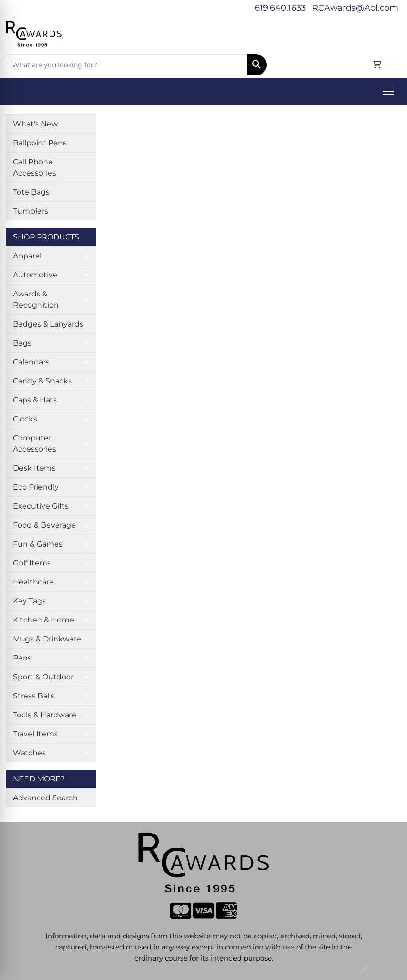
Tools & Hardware (45, 715)
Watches (29, 753)
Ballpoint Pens (40, 143)
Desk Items (34, 468)
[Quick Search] (124, 65)
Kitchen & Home (44, 620)
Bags (22, 343)
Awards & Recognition (36, 299)
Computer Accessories (34, 443)
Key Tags (29, 601)
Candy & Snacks (42, 381)
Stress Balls (34, 696)
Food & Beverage (44, 525)
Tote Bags (31, 192)
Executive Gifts (41, 506)
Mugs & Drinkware (47, 639)
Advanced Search (45, 798)
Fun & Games (38, 544)
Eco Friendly (36, 487)
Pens (22, 658)
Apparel (27, 256)
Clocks (25, 419)
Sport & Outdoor (43, 677)
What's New (35, 124)
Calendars (31, 362)
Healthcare (33, 582)
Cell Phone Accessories (34, 167)
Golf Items (32, 563)
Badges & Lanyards (48, 324)
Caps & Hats (35, 400)
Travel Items (35, 734)
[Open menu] (388, 91)
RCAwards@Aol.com (355, 8)
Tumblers (31, 211)
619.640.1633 (280, 8)
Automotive (35, 275)
